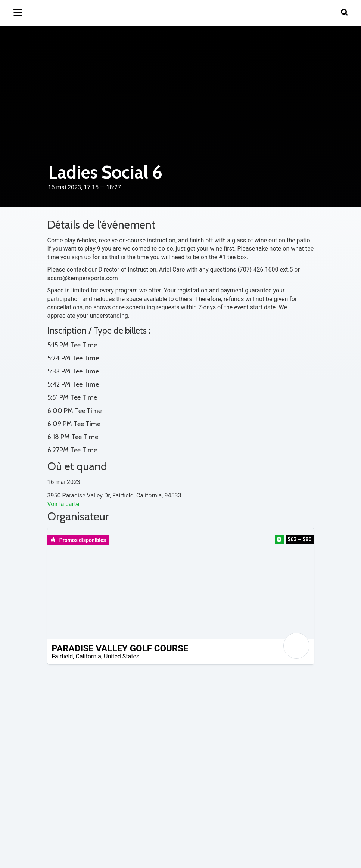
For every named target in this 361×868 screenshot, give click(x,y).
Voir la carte (63, 504)
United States (122, 656)
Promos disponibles (78, 540)
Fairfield (63, 656)
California (88, 656)
